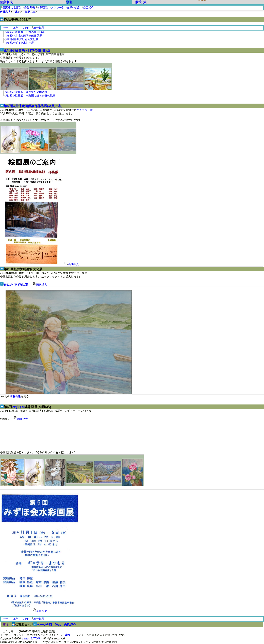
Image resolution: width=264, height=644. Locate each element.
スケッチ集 (58, 8)
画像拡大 (71, 264)
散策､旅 (141, 2)
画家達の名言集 (12, 8)
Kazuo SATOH (31, 639)
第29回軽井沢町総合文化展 (22, 39)
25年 (16, 28)
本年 (5, 28)
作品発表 (29, 8)
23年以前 (39, 28)
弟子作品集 (74, 8)
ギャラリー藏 (85, 110)
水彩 (69, 2)
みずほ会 (18, 407)
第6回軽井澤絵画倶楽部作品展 (24, 36)
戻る (6, 625)
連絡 (58, 625)
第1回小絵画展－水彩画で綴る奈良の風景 (30, 96)
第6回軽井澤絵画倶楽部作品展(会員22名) (33, 106)
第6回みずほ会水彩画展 (20, 43)
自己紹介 (89, 8)
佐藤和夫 (6, 2)
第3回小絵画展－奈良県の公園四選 (26, 92)
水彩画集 (43, 8)
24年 (26, 28)
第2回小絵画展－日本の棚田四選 (25, 32)
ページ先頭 (44, 625)
